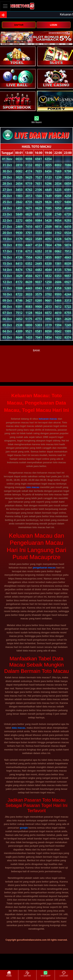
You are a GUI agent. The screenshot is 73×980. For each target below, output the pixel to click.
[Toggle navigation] (5, 6)
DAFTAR (19, 25)
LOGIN (54, 25)
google (24, 828)
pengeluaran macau (44, 568)
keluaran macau (48, 419)
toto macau (33, 487)
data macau (19, 728)
